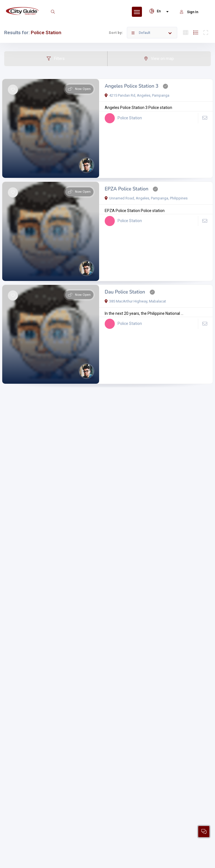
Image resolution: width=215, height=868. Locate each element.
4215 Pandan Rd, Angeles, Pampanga (137, 95)
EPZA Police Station (127, 189)
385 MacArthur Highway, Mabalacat (135, 301)
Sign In (189, 12)
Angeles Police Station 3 (132, 86)
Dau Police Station (125, 292)
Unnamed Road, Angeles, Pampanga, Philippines (146, 198)
